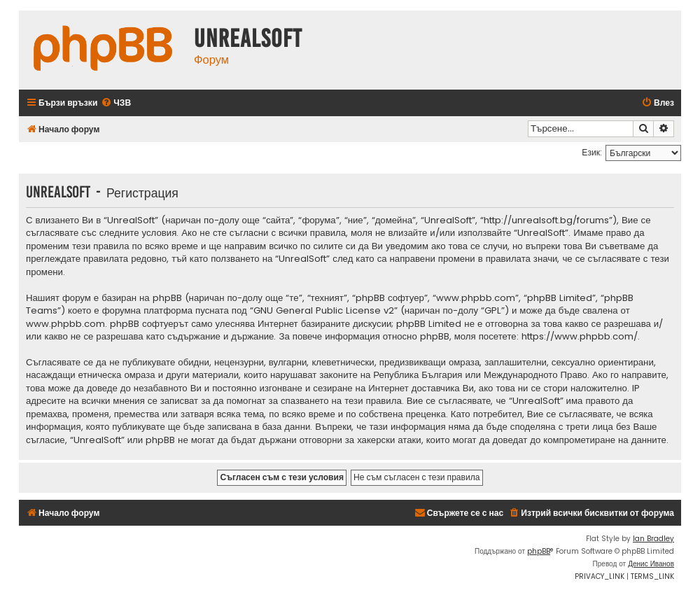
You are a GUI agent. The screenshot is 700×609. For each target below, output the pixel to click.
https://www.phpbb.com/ (580, 337)
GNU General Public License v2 (324, 311)
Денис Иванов (651, 564)
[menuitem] (116, 103)
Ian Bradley (653, 539)
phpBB (539, 551)
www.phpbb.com (65, 324)
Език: (592, 152)
